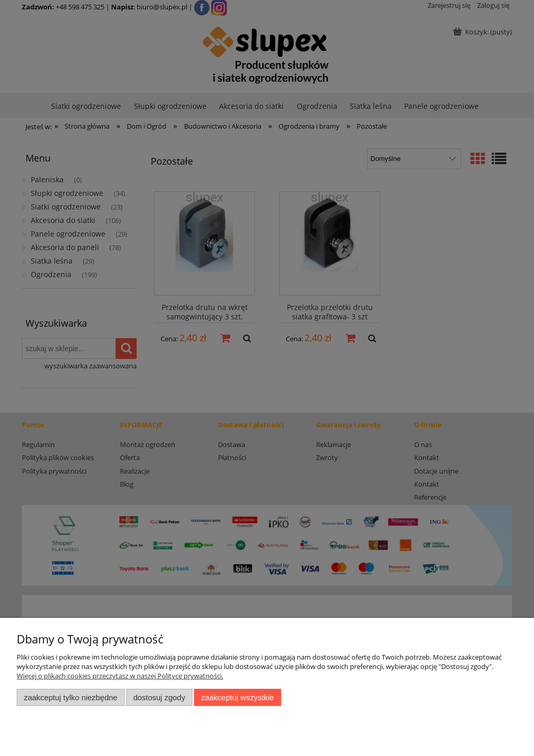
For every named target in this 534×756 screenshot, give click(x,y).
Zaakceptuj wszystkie (238, 697)
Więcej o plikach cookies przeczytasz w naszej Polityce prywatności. (120, 676)
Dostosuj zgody (159, 697)
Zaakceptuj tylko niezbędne (71, 697)
